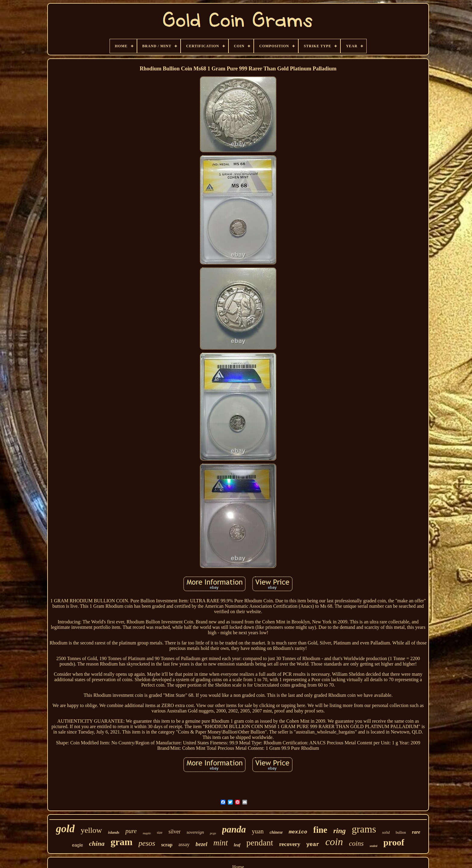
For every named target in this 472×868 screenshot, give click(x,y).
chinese (276, 832)
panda (234, 829)
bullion (401, 832)
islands (114, 832)
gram (121, 842)
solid (386, 832)
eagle (78, 845)
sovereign (195, 832)
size (160, 832)
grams (364, 829)
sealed (374, 846)
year (313, 845)
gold (65, 829)
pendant (260, 843)
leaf (237, 845)
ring (339, 831)
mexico (298, 832)
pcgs (213, 833)
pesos (147, 843)
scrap (167, 845)
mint (221, 843)
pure (131, 831)
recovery (290, 844)
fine (320, 830)
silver (175, 832)
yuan (258, 831)
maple (147, 833)
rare (416, 832)
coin (334, 842)
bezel (202, 844)
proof (394, 842)
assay (184, 844)
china (97, 843)
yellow (91, 830)
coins (356, 843)
